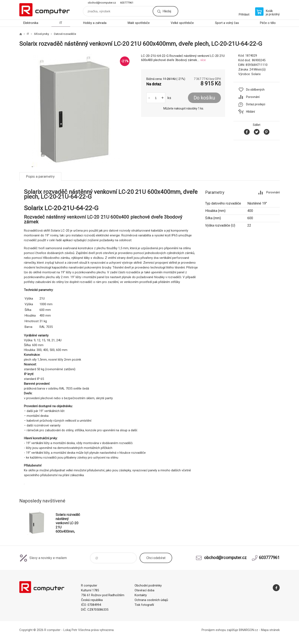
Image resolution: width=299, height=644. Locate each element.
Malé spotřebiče (139, 23)
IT (61, 23)
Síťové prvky (41, 34)
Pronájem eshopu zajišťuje (220, 630)
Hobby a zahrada (95, 23)
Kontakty (141, 595)
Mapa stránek (270, 630)
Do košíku (204, 98)
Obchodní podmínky (148, 585)
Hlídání (250, 112)
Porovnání (253, 97)
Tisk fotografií (144, 605)
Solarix (256, 74)
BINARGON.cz (249, 630)
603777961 (127, 3)
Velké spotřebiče (182, 23)
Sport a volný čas (227, 23)
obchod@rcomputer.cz (102, 3)
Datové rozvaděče (65, 34)
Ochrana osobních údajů (151, 600)
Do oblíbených (255, 90)
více (203, 60)
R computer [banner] (45, 10)
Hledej (167, 11)
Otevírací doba (144, 590)
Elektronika (31, 23)
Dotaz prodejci (256, 104)
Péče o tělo (268, 23)
